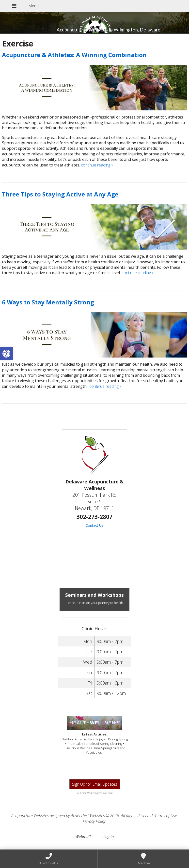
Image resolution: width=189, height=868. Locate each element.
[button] (6, 354)
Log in (109, 837)
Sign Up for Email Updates (95, 784)
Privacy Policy (94, 821)
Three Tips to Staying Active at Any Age (60, 194)
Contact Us (94, 525)
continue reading (97, 165)
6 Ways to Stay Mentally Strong (48, 302)
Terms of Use (166, 816)
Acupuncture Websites (30, 816)
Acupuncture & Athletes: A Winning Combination (74, 55)
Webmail (83, 837)
